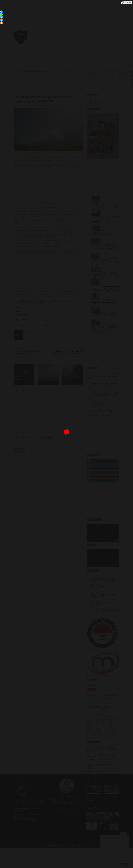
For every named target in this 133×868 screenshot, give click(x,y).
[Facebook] (1, 12)
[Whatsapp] (1, 15)
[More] (1, 23)
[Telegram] (1, 20)
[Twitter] (1, 17)
